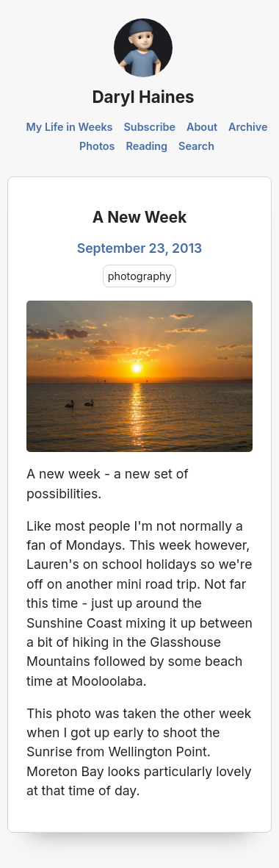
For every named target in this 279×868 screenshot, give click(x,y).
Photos (97, 146)
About (202, 127)
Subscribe (149, 127)
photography (140, 276)
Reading (146, 146)
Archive (248, 127)
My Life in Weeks (69, 127)
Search (196, 146)
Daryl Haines (143, 97)
